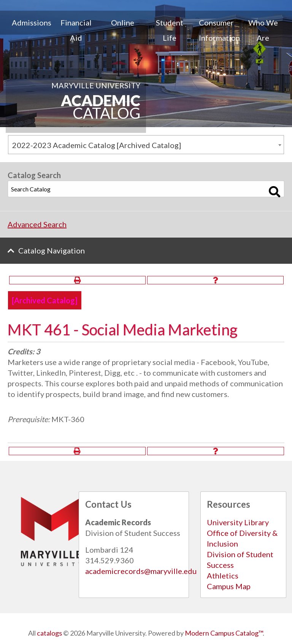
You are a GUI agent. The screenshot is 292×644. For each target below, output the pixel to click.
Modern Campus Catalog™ (224, 633)
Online (123, 22)
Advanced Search (37, 224)
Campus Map (229, 586)
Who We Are (263, 30)
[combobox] (146, 145)
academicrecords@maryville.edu (141, 571)
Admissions (32, 22)
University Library (238, 522)
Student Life (170, 30)
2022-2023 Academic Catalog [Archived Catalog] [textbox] (97, 145)
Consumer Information (219, 30)
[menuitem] (29, 30)
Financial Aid (76, 30)
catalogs (49, 633)
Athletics (223, 575)
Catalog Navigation (52, 250)
